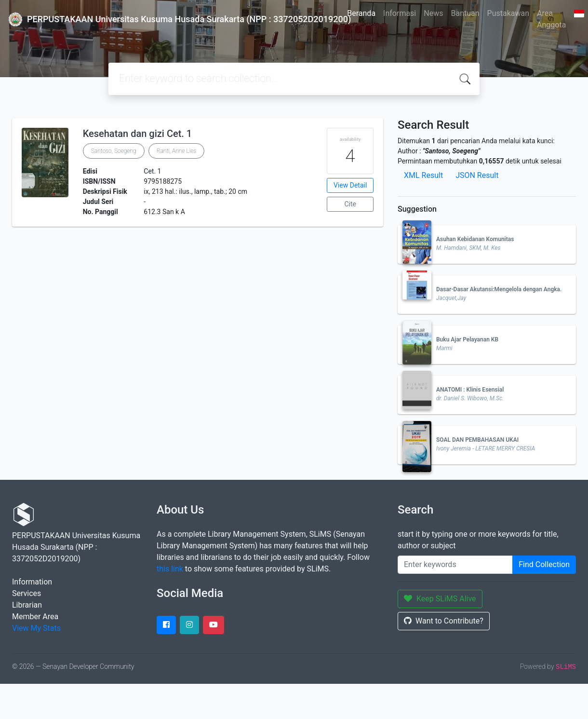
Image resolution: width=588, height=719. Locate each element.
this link (170, 569)
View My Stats (36, 628)
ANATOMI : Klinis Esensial (470, 390)
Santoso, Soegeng (114, 151)
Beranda (361, 13)
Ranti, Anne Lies (177, 151)
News (433, 13)
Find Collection (544, 564)
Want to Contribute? (444, 621)
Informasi (400, 13)
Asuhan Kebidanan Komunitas (475, 239)
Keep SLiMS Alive (440, 599)
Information (32, 582)
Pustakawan (508, 13)
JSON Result (477, 175)
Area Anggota (551, 19)
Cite (350, 204)
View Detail (350, 185)
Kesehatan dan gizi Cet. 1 (138, 134)
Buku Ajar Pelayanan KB (467, 339)
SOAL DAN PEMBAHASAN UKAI (477, 440)
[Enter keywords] (455, 565)
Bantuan (465, 13)
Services (27, 593)
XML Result (423, 175)
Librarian (27, 605)
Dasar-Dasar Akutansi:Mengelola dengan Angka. (499, 289)
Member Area (35, 617)
